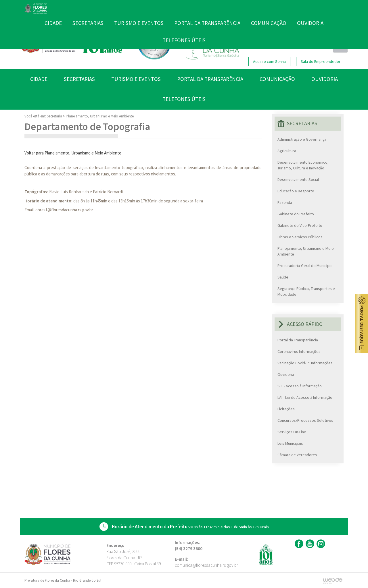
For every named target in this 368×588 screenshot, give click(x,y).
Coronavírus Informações (299, 351)
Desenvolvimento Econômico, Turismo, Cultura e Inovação (303, 165)
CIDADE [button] (39, 79)
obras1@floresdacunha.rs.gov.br (64, 210)
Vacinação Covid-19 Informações (305, 363)
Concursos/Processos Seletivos (305, 420)
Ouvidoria (286, 374)
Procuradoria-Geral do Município (305, 266)
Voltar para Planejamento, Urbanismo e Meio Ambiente (73, 153)
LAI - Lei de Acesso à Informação (305, 397)
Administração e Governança (302, 139)
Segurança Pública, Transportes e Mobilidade (306, 291)
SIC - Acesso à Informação (300, 386)
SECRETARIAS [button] (79, 79)
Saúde (283, 277)
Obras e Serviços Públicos (300, 237)
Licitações (286, 409)
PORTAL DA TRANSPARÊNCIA (210, 79)
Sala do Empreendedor (321, 61)
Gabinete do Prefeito (296, 214)
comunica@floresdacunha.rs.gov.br (206, 565)
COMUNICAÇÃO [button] (277, 79)
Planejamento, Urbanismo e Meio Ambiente (100, 116)
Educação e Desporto (296, 191)
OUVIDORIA (325, 79)
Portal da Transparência (298, 340)
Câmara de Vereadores (297, 455)
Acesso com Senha (269, 61)
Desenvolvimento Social (298, 179)
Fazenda (285, 202)
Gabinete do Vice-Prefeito (300, 225)
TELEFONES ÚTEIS (184, 99)
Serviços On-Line (292, 432)
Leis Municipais (290, 443)
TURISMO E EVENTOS (136, 79)
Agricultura (287, 151)
